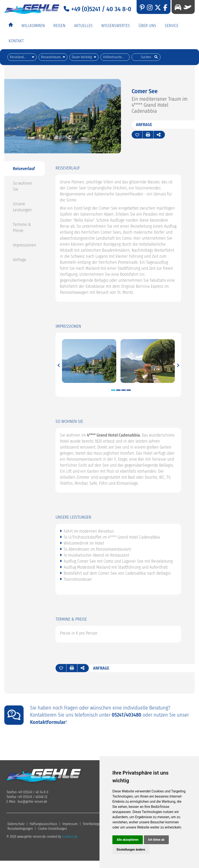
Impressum (70, 823)
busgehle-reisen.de (32, 801)
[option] (89, 361)
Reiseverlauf (24, 168)
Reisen (59, 26)
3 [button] (124, 390)
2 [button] (118, 390)
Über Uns (147, 26)
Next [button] (178, 364)
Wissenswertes (116, 26)
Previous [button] (59, 364)
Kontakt (16, 41)
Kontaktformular (48, 722)
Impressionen (25, 245)
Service (172, 26)
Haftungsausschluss (43, 823)
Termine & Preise (22, 227)
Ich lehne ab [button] (156, 840)
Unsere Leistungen (22, 206)
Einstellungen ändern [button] (131, 850)
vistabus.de (70, 836)
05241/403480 (127, 714)
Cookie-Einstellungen (52, 828)
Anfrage (144, 124)
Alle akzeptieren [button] (128, 840)
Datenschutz (16, 823)
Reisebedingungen (20, 828)
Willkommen (33, 26)
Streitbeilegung (93, 823)
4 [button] (129, 390)
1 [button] (113, 390)
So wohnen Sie (23, 186)
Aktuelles (83, 26)
